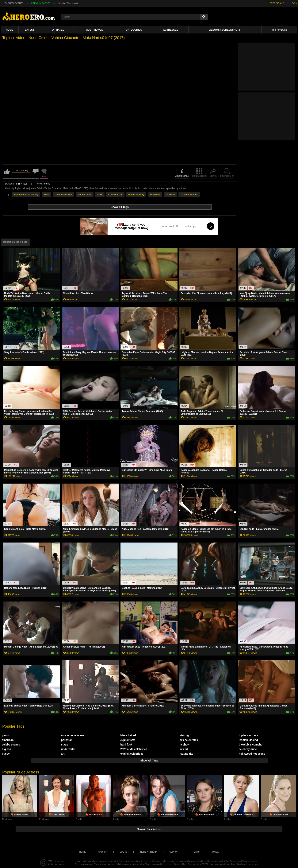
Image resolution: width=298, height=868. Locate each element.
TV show (170, 195)
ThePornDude (279, 30)
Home (10, 30)
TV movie (155, 195)
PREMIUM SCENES (41, 3)
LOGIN (294, 3)
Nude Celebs (85, 195)
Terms (196, 852)
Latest (30, 30)
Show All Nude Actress (149, 829)
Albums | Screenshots (225, 30)
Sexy (100, 195)
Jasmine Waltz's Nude (68, 3)
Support (175, 852)
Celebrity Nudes (64, 195)
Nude (46, 195)
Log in (123, 852)
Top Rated (57, 30)
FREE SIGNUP (277, 3)
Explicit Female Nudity (26, 195)
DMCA (215, 852)
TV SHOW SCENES (14, 3)
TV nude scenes (189, 195)
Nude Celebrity (136, 195)
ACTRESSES (171, 30)
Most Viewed (94, 30)
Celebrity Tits (115, 195)
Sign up (103, 852)
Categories (134, 30)
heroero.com (59, 861)
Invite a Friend (148, 852)
